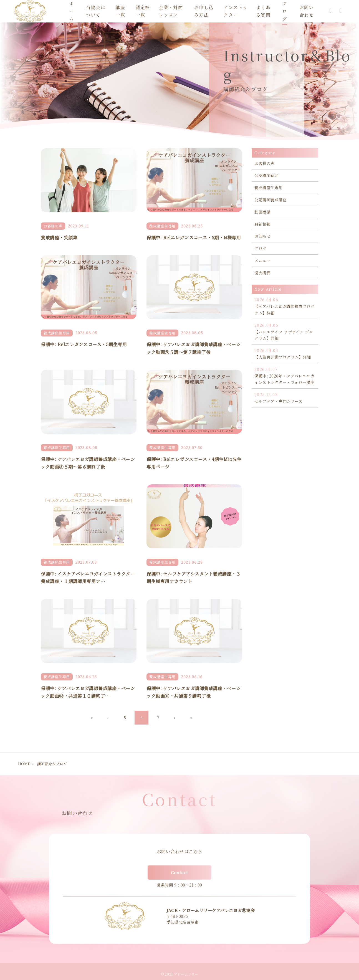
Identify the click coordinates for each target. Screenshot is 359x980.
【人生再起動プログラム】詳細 (285, 354)
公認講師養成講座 (270, 200)
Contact (179, 873)
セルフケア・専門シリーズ (285, 398)
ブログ (261, 248)
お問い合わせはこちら (180, 851)
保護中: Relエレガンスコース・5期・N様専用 (194, 238)
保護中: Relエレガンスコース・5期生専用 (84, 344)
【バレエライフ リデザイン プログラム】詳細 (285, 332)
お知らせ (262, 236)
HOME (24, 764)
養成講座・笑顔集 (59, 238)
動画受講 (262, 212)
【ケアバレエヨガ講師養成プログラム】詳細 (285, 306)
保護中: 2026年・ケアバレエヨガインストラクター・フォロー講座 (285, 376)
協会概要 (262, 273)
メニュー (262, 260)
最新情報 (262, 224)
